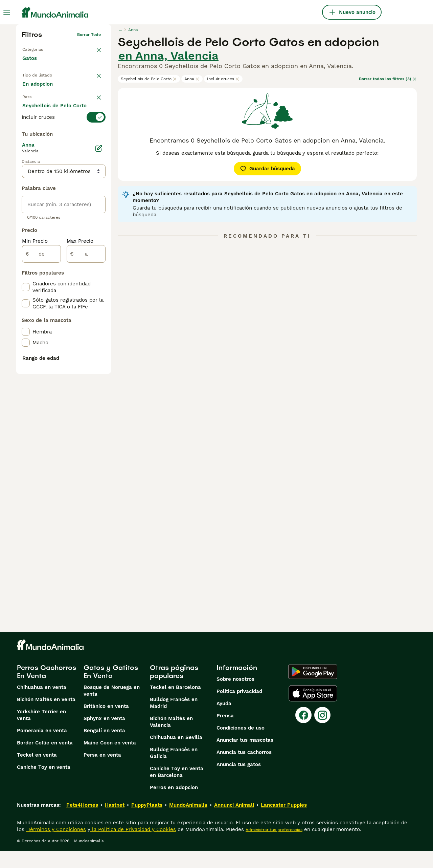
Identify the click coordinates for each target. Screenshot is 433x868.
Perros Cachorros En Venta (47, 689)
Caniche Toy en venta (44, 784)
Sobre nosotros (235, 696)
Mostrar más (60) (49, 280)
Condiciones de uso (241, 745)
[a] (86, 415)
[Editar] (99, 309)
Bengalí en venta (104, 747)
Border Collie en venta (45, 760)
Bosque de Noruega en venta (112, 708)
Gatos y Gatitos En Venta (111, 689)
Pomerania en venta (42, 747)
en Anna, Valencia (168, 56)
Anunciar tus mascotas (245, 757)
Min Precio (35, 402)
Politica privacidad (239, 708)
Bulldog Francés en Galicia (174, 770)
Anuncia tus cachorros (244, 769)
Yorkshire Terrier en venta (41, 732)
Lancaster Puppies (284, 822)
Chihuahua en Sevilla (176, 754)
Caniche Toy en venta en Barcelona (177, 789)
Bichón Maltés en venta (46, 716)
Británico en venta (106, 723)
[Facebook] (303, 732)
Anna (192, 79)
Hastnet (115, 822)
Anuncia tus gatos (239, 781)
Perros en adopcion (174, 804)
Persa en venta (102, 772)
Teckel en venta (37, 772)
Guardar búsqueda (267, 169)
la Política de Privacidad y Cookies (133, 846)
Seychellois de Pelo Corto (149, 79)
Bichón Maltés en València (171, 739)
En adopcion (80, 91)
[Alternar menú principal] (7, 12)
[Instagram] (322, 732)
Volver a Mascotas (41, 48)
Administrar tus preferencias (274, 847)
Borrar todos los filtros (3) (388, 79)
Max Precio (80, 402)
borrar (95, 125)
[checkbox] (26, 173)
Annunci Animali (234, 822)
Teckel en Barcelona (175, 704)
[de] (41, 415)
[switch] (64, 139)
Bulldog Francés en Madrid (174, 720)
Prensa (225, 733)
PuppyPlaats (147, 822)
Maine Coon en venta (110, 760)
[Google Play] (313, 689)
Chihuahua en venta (42, 704)
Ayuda (224, 720)
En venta (39, 91)
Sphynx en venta (104, 735)
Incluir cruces (223, 79)
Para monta (42, 107)
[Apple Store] (313, 710)
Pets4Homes (82, 822)
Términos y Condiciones (56, 846)
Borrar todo (89, 35)
